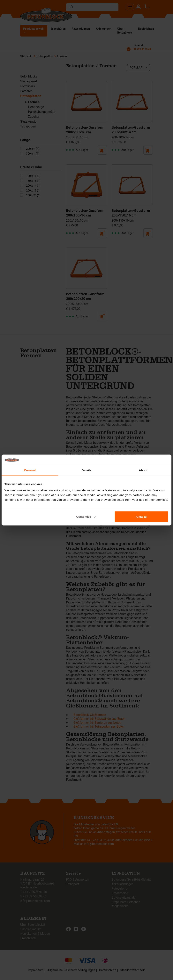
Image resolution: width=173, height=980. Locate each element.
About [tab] (143, 470)
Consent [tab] (30, 470)
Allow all (142, 516)
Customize (86, 516)
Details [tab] (86, 470)
